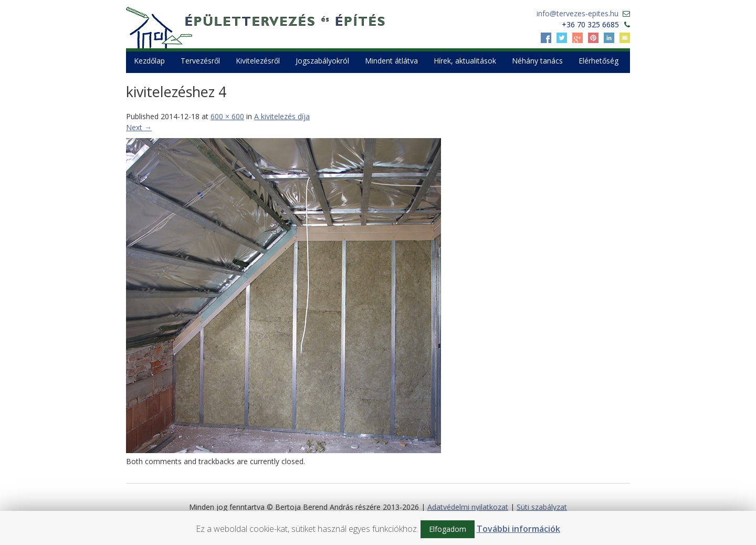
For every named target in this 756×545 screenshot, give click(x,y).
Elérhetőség (598, 61)
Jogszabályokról (322, 61)
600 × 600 (227, 116)
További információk (518, 529)
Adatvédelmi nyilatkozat (468, 507)
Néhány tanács (537, 61)
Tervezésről (200, 61)
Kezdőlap (149, 61)
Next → (139, 127)
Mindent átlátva (391, 61)
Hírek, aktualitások (465, 61)
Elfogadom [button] (448, 529)
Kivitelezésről (258, 61)
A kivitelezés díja (282, 116)
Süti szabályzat (542, 507)
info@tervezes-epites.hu (577, 13)
